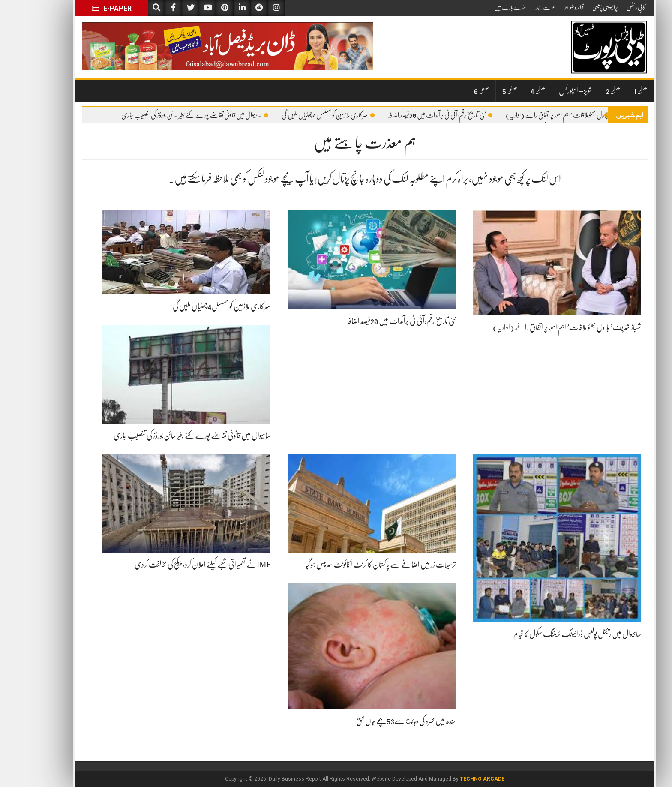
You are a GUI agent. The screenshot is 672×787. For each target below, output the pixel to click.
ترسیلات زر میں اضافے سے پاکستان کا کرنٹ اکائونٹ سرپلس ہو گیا (352, 565)
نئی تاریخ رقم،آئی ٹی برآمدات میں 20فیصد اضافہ (411, 115)
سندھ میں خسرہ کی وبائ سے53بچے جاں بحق (377, 721)
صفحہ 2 (584, 91)
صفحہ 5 (481, 91)
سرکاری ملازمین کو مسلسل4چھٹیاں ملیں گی (299, 115)
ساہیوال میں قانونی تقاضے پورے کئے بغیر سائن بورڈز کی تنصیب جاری (166, 115)
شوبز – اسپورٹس (547, 91)
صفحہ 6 (453, 91)
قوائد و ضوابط (546, 7)
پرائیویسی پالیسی (576, 7)
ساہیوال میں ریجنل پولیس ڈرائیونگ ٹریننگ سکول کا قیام (549, 634)
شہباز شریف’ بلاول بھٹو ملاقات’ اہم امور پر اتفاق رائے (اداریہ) (546, 115)
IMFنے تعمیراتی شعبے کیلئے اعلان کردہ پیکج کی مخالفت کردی (174, 565)
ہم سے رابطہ (517, 7)
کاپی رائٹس (607, 7)
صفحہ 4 (509, 91)
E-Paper (83, 8)
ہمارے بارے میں (481, 7)
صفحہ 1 (612, 91)
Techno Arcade (453, 779)
